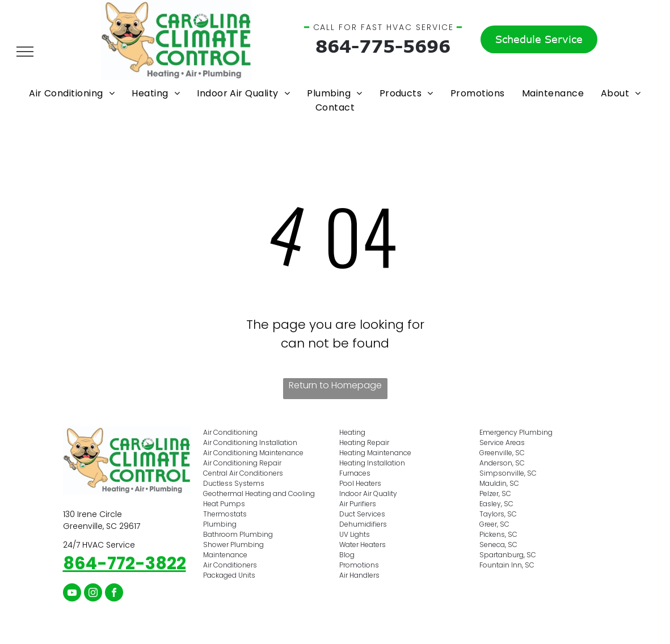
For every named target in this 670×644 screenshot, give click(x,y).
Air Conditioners (230, 565)
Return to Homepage (335, 385)
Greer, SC (494, 524)
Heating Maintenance (375, 453)
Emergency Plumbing (516, 432)
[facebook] (114, 594)
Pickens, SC (498, 534)
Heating (352, 432)
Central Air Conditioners (243, 473)
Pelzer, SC (495, 493)
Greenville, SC (502, 453)
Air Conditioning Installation (250, 442)
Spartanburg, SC (508, 555)
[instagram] (93, 594)
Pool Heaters (360, 483)
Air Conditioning (230, 432)
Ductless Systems (234, 483)
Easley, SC (496, 504)
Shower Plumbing (233, 545)
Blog (347, 555)
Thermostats (225, 514)
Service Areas (502, 442)
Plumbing (220, 524)
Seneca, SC (498, 545)
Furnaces (355, 473)
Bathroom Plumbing (238, 534)
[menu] (25, 52)
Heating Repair (364, 442)
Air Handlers (359, 575)
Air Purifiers (358, 504)
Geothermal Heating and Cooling (259, 493)
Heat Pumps (224, 504)
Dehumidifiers (363, 524)
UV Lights (355, 534)
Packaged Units (229, 575)
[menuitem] (72, 93)
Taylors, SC (498, 514)
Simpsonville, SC (508, 473)
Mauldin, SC (499, 483)
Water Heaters (363, 545)
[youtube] (72, 594)
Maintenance (225, 555)
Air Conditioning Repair (242, 463)
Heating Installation (372, 463)
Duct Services (362, 514)
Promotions (359, 565)
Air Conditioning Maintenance (253, 453)
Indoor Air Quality (368, 493)
